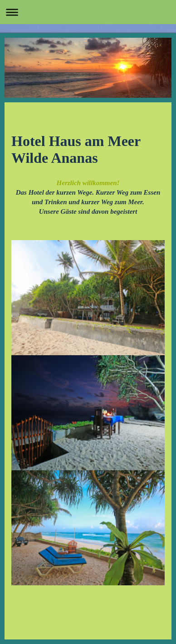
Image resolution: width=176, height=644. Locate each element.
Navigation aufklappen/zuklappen (88, 12)
